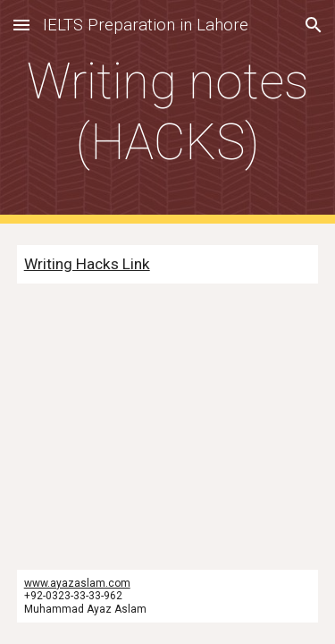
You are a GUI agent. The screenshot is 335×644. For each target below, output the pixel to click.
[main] (168, 112)
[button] (21, 25)
